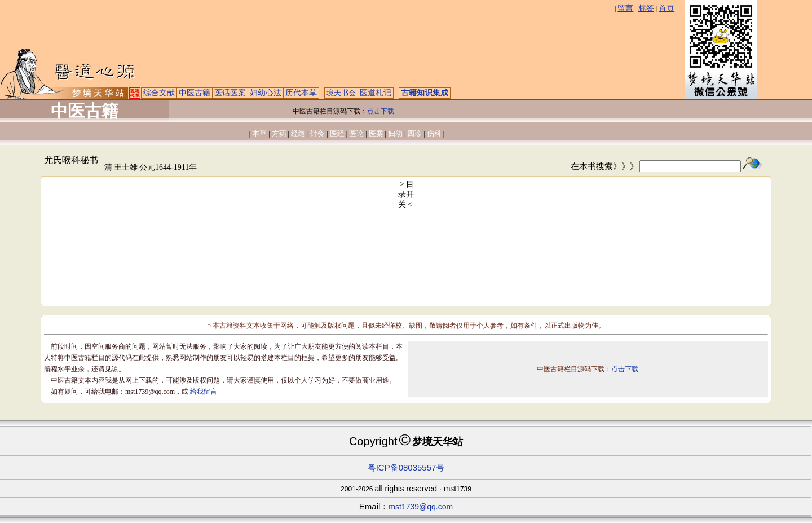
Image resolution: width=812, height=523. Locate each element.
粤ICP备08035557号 (406, 467)
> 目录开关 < (406, 194)
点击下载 (381, 111)
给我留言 (204, 392)
